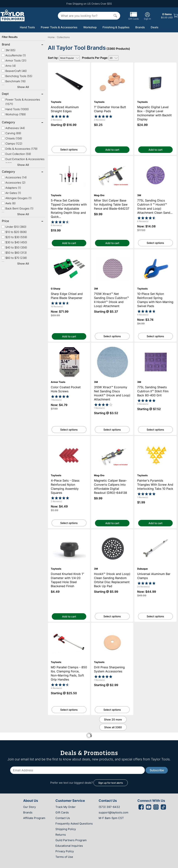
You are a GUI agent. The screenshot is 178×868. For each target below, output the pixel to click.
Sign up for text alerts (111, 783)
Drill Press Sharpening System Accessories (112, 626)
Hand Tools (27, 27)
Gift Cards (133, 17)
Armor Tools (14, 61)
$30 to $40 (14, 242)
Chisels (12, 138)
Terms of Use (64, 857)
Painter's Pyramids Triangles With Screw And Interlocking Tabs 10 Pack (155, 439)
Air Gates (11, 193)
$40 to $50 (14, 247)
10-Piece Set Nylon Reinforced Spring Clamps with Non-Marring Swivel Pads (155, 253)
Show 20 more (113, 719)
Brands (140, 27)
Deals (155, 27)
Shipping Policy (66, 829)
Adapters (11, 188)
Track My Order (66, 807)
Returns (61, 835)
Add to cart (112, 150)
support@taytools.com (113, 812)
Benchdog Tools (17, 76)
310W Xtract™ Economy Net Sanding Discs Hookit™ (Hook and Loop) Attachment (112, 347)
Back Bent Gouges (17, 208)
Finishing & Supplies (116, 27)
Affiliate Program (34, 818)
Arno (9, 66)
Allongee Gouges (16, 198)
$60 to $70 (14, 258)
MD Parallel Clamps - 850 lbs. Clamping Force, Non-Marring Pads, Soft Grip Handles (69, 628)
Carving (11, 133)
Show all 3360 (113, 727)
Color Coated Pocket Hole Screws (69, 344)
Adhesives (13, 128)
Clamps (12, 144)
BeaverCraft (14, 71)
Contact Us (63, 818)
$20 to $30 (14, 237)
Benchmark (13, 81)
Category (14, 123)
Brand (14, 45)
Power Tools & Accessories (59, 27)
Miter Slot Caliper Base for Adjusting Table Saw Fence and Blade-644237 (112, 159)
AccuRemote (14, 55)
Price (14, 221)
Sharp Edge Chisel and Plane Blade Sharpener (69, 253)
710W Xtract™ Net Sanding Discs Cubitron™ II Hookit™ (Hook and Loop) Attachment (112, 254)
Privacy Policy (65, 851)
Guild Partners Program (71, 840)
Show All (23, 87)
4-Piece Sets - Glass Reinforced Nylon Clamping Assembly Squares (69, 439)
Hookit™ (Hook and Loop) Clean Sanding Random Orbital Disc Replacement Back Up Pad (112, 534)
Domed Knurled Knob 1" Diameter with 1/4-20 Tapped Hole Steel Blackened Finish (69, 534)
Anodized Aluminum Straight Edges (69, 64)
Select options (69, 149)
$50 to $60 (14, 253)
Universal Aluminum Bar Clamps (155, 531)
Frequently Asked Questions (74, 824)
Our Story (29, 807)
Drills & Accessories (19, 149)
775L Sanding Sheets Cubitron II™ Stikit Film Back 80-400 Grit (155, 346)
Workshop (90, 27)
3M (8, 50)
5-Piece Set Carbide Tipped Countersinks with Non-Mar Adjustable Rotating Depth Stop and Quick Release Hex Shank (69, 162)
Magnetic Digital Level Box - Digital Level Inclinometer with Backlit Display (155, 66)
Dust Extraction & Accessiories (23, 161)
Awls (8, 203)
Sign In (147, 16)
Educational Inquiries (69, 846)
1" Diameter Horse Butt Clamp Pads (112, 64)
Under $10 (14, 227)
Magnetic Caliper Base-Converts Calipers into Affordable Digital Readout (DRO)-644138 (112, 441)
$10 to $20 (14, 232)
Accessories (14, 177)
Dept (14, 94)
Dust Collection (16, 154)
